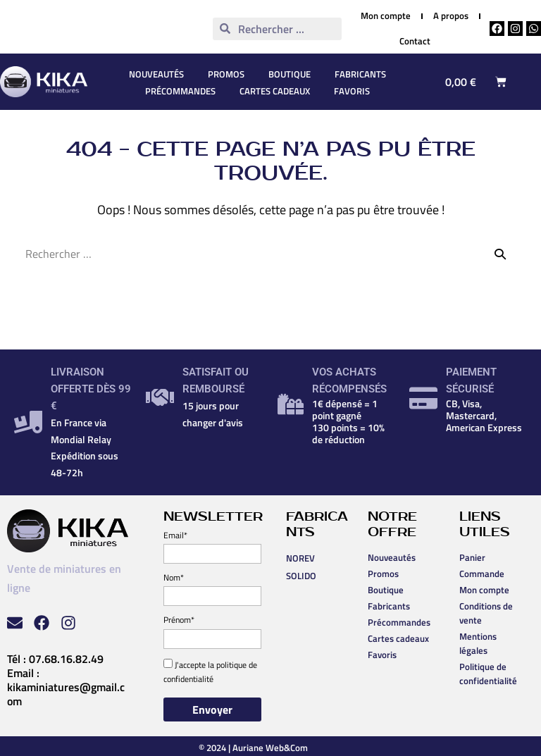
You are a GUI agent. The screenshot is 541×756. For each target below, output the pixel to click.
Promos (226, 74)
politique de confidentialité (210, 672)
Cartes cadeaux (275, 91)
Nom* (174, 577)
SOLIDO (301, 576)
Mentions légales (478, 643)
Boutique (290, 74)
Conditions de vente (486, 613)
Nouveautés (156, 74)
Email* (175, 535)
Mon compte (484, 590)
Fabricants (360, 74)
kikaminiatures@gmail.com (66, 694)
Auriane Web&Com (270, 748)
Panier (472, 557)
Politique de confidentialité (488, 674)
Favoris (352, 91)
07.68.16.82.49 (66, 659)
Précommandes (180, 91)
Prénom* (179, 620)
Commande (482, 574)
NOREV (300, 558)
